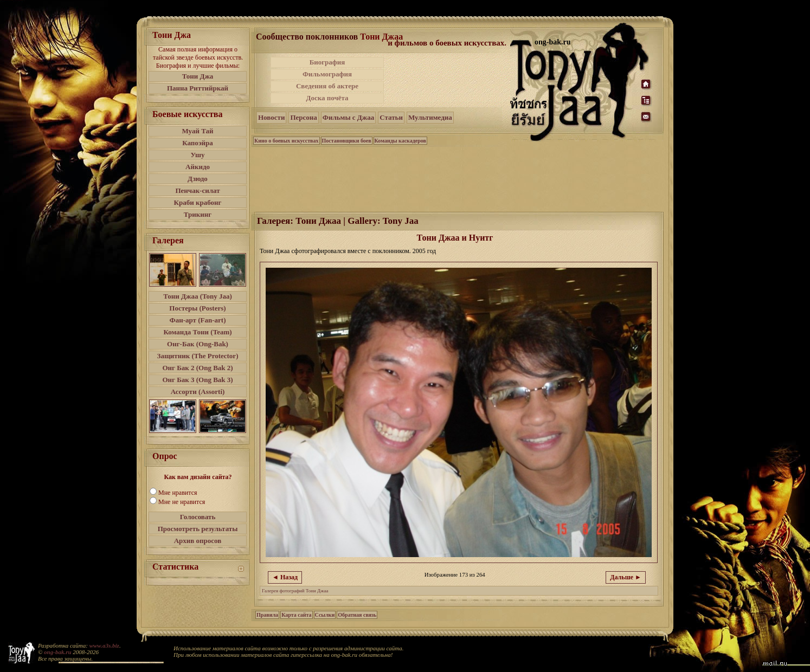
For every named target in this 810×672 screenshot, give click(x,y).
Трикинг (198, 214)
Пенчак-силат (197, 190)
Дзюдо (198, 179)
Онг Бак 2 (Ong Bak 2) (197, 368)
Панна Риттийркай (198, 88)
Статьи (391, 117)
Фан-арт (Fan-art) (198, 320)
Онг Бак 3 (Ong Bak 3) (197, 380)
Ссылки (325, 615)
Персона (303, 117)
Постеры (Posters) (197, 308)
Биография (327, 62)
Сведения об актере (327, 86)
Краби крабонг (198, 202)
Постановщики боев (347, 141)
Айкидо (198, 167)
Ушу (198, 155)
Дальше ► (626, 577)
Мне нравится (178, 493)
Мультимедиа (430, 117)
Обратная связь (357, 615)
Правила (267, 615)
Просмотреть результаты (198, 529)
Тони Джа (198, 76)
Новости (271, 117)
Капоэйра (198, 143)
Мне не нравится (182, 502)
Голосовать (198, 517)
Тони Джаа (381, 37)
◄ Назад (285, 577)
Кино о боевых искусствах (287, 141)
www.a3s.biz (104, 645)
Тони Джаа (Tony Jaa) (198, 296)
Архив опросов (198, 541)
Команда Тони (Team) (197, 332)
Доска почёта (327, 98)
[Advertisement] (448, 80)
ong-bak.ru (57, 652)
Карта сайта (296, 615)
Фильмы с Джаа (348, 117)
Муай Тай (197, 131)
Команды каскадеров (400, 141)
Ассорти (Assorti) (198, 392)
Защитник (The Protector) (198, 356)
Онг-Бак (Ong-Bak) (198, 344)
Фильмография (327, 74)
